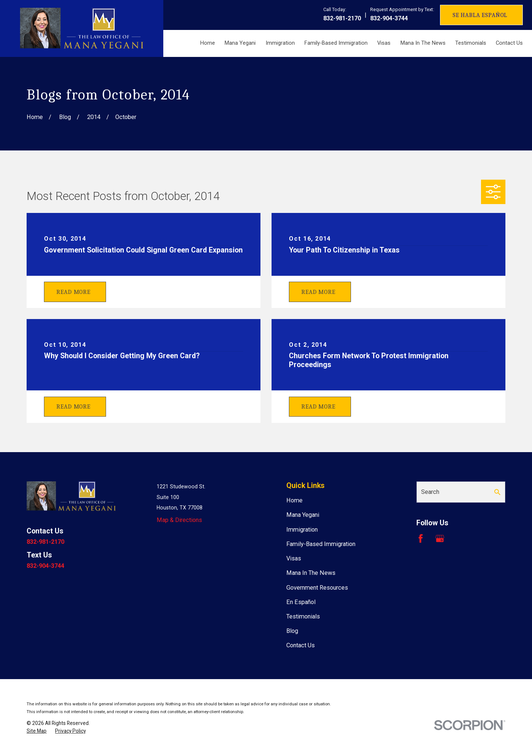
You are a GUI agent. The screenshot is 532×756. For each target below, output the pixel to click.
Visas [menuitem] (384, 43)
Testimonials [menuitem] (471, 43)
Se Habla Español (480, 15)
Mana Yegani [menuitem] (240, 43)
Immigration (302, 530)
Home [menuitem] (208, 43)
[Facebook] (421, 538)
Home (294, 500)
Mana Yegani (303, 515)
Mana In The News (311, 573)
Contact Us (301, 645)
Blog (292, 631)
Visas (294, 558)
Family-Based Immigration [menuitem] (336, 43)
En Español (301, 602)
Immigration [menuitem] (280, 43)
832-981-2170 (342, 18)
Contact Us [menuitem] (509, 43)
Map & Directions (179, 520)
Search (430, 492)
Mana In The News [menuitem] (423, 43)
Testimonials (303, 616)
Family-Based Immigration (321, 544)
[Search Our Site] (497, 492)
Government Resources (317, 588)
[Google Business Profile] (440, 538)
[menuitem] (37, 731)
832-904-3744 (389, 18)
